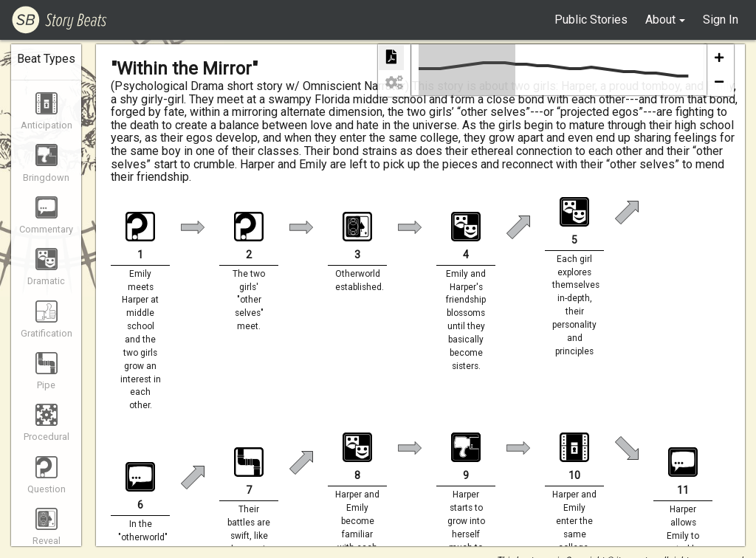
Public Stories (591, 20)
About (660, 20)
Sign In (721, 20)
